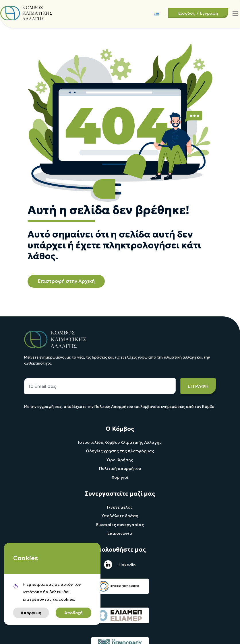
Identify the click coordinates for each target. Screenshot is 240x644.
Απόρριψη (31, 613)
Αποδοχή (73, 613)
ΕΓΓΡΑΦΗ (198, 386)
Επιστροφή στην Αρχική (66, 281)
